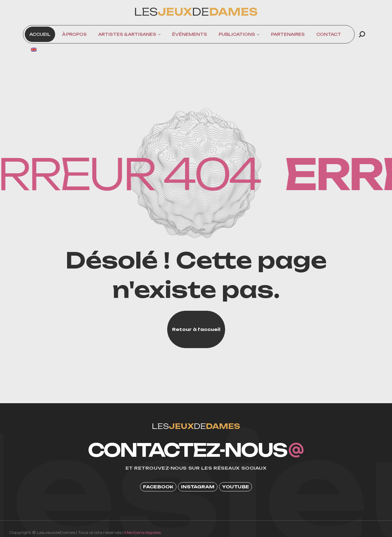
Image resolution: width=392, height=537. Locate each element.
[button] (362, 34)
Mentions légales (143, 533)
